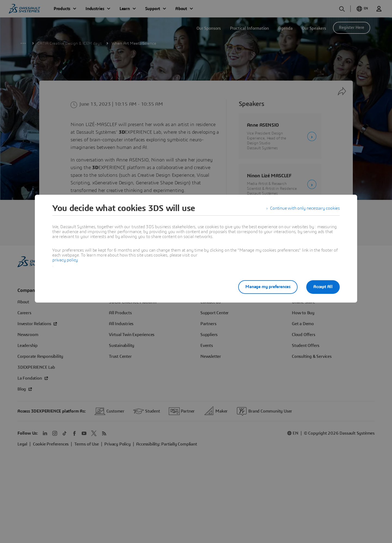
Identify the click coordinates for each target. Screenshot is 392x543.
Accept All (323, 287)
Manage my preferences (268, 287)
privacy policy (65, 260)
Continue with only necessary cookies (305, 208)
